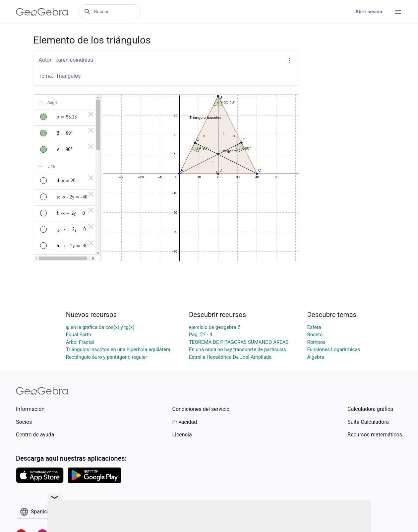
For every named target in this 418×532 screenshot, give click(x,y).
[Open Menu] (398, 12)
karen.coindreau (74, 60)
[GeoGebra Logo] (42, 12)
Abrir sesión (369, 12)
